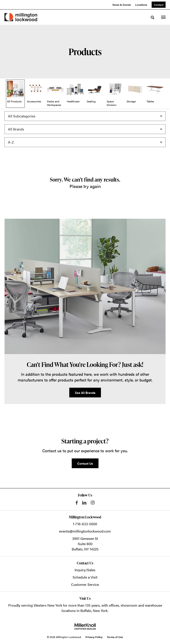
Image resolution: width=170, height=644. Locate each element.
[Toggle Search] (153, 17)
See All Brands (85, 393)
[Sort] (85, 142)
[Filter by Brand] (85, 129)
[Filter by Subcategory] (85, 116)
